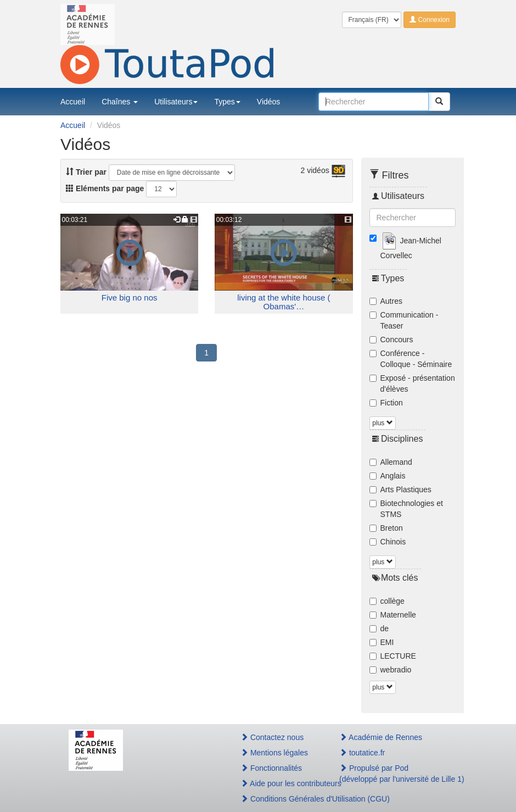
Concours (391, 340)
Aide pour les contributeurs (278, 783)
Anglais (388, 476)
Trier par (86, 172)
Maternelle (393, 615)
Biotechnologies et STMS (406, 509)
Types (227, 102)
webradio (391, 670)
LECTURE (393, 656)
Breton (386, 528)
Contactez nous (272, 737)
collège (387, 601)
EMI (382, 642)
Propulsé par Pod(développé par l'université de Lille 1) (393, 774)
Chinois (388, 542)
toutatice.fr (362, 753)
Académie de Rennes (381, 737)
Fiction (386, 403)
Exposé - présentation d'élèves (412, 383)
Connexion (430, 20)
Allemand (391, 462)
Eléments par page (105, 188)
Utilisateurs (176, 102)
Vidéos (269, 102)
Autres (386, 301)
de (379, 629)
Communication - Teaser (404, 320)
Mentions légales (274, 753)
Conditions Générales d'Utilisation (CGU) (278, 799)
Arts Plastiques (400, 490)
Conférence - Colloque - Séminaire (411, 359)
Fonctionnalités (271, 768)
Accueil (73, 102)
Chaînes (120, 102)
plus (382, 423)
